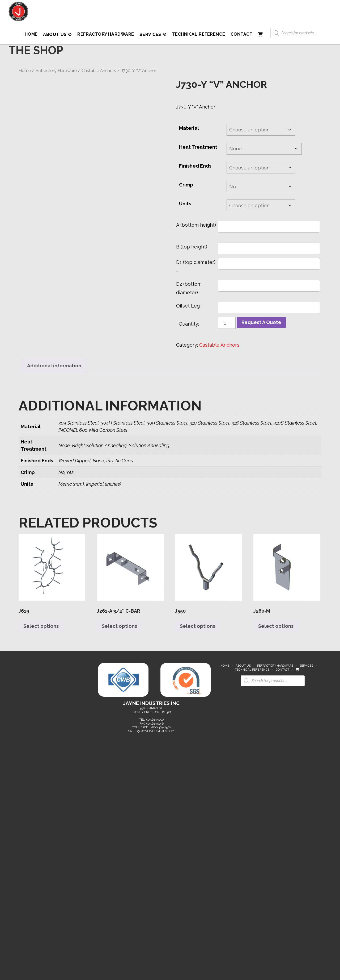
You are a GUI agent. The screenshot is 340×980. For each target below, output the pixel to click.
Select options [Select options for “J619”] (41, 626)
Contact (282, 670)
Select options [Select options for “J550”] (197, 626)
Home (25, 70)
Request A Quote (261, 322)
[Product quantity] (227, 323)
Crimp (186, 185)
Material (189, 128)
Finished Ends (195, 166)
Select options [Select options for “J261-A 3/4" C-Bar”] (119, 626)
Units (185, 204)
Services (306, 666)
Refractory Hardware (56, 70)
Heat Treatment (198, 147)
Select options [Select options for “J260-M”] (276, 626)
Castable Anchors (99, 70)
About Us (243, 666)
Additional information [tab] (54, 366)
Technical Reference (252, 670)
